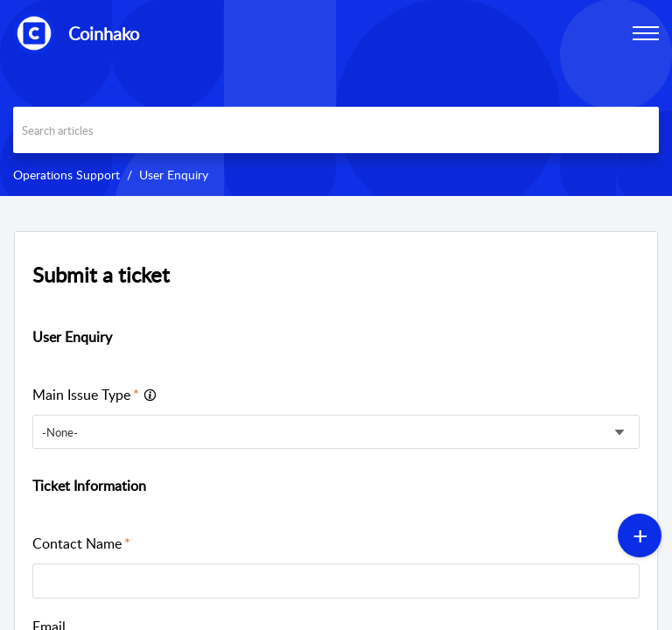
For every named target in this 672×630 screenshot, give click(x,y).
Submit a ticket (101, 274)
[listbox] (336, 432)
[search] (336, 130)
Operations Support (66, 175)
